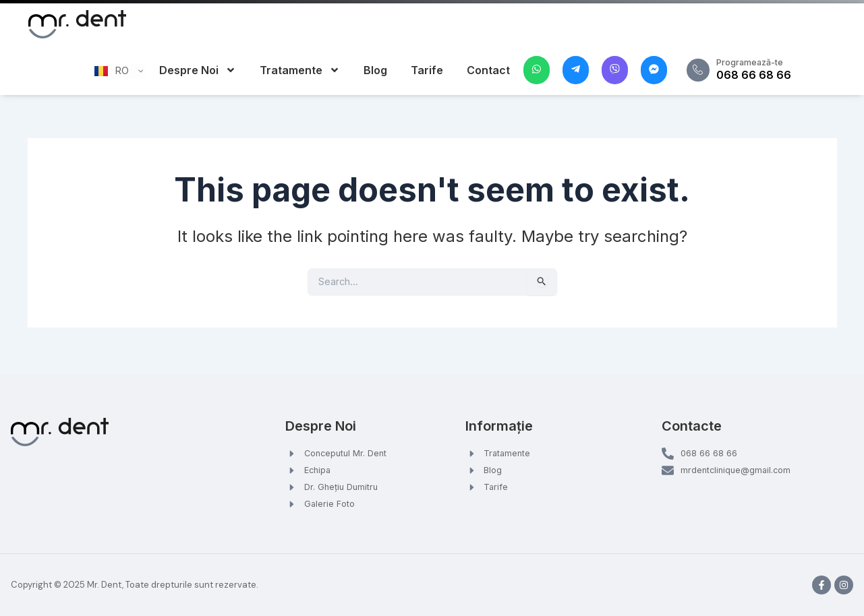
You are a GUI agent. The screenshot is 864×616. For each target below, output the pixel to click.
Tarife (427, 70)
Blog (375, 70)
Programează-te (761, 62)
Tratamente (300, 70)
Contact (488, 70)
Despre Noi (198, 70)
